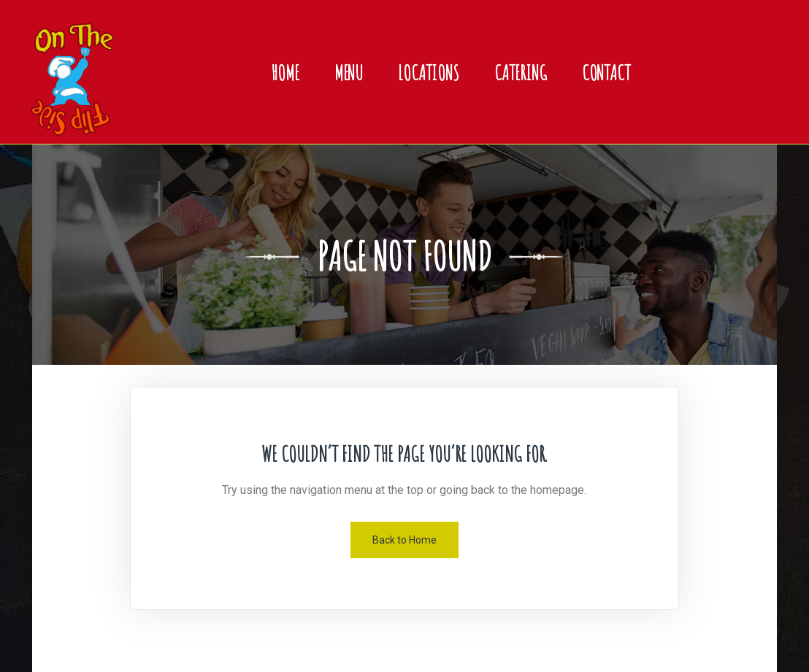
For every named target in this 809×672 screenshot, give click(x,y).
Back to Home (404, 540)
